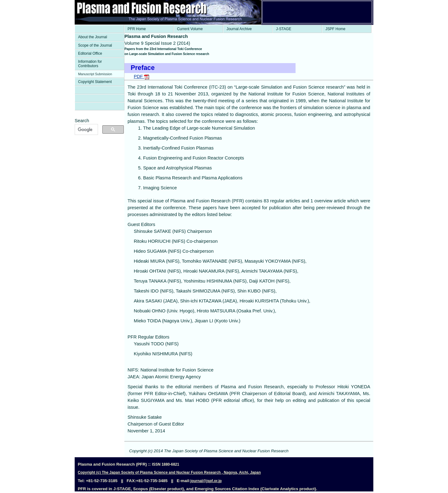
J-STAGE (284, 29)
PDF (142, 76)
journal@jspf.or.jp (206, 481)
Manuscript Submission (95, 74)
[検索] (86, 130)
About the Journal (93, 37)
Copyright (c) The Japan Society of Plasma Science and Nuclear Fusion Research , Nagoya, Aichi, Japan (169, 472)
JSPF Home (335, 29)
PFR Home (137, 29)
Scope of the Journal (95, 45)
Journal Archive (239, 29)
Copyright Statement (95, 82)
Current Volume (190, 29)
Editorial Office (90, 53)
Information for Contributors (90, 64)
